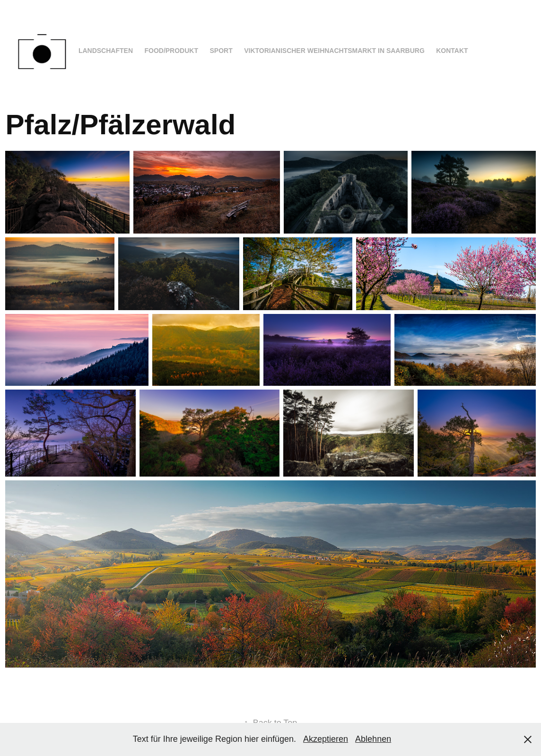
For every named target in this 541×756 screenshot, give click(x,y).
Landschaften (106, 51)
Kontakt (452, 51)
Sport (221, 51)
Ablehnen (373, 739)
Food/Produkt (171, 51)
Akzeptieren (326, 739)
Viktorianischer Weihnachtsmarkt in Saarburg (334, 51)
